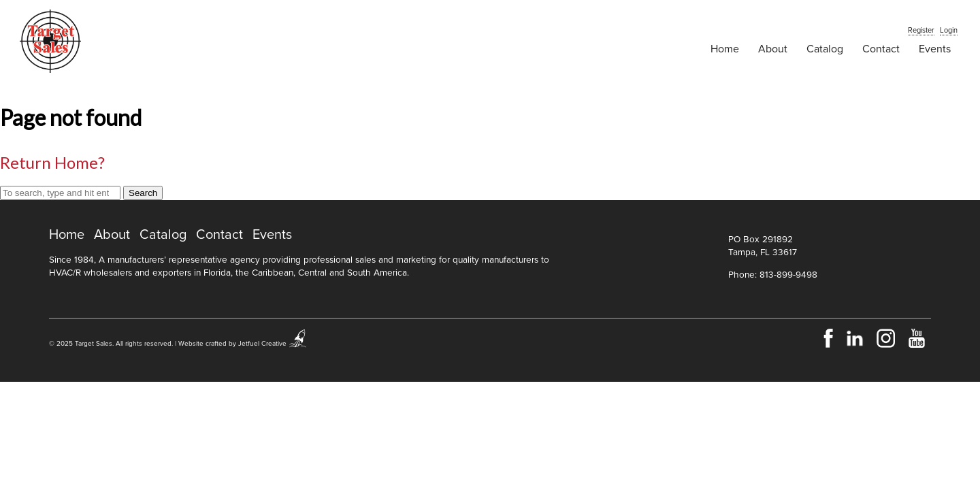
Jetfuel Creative (262, 344)
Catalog (825, 49)
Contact (881, 49)
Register (921, 30)
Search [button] (143, 193)
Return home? (52, 162)
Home (725, 49)
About (773, 49)
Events (935, 49)
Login (949, 30)
